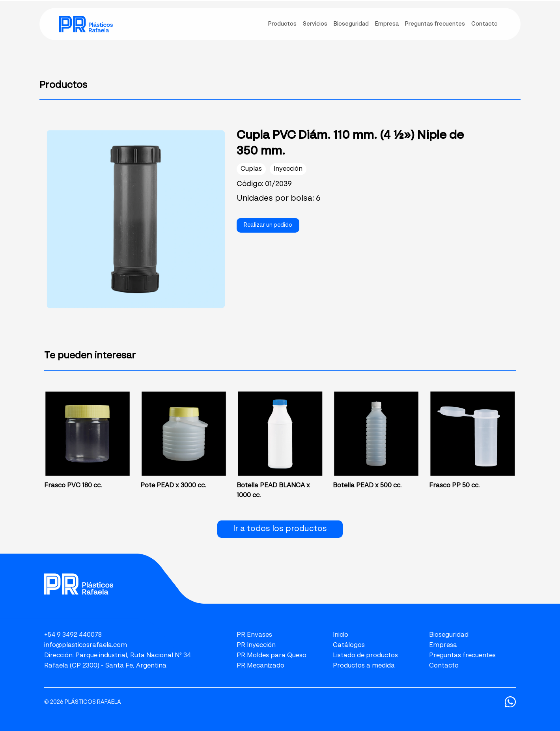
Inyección (288, 169)
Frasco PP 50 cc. (454, 486)
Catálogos (349, 645)
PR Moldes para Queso (272, 656)
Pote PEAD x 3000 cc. (173, 486)
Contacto (444, 666)
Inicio (341, 635)
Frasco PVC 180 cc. (73, 486)
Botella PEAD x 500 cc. (367, 486)
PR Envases (254, 635)
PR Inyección (256, 645)
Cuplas (251, 169)
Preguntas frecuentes (462, 656)
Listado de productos (365, 656)
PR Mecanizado (260, 666)
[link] (86, 24)
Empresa (443, 645)
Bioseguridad (449, 635)
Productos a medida (364, 666)
